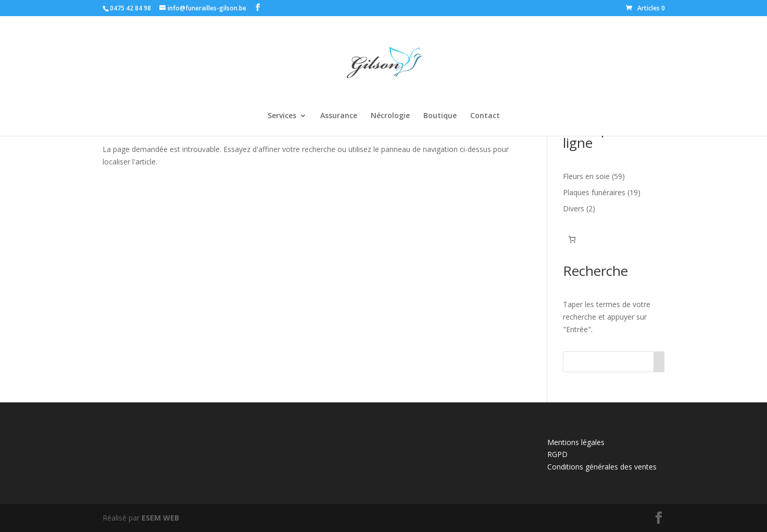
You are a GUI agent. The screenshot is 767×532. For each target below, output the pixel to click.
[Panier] (572, 239)
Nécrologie (390, 116)
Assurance (339, 116)
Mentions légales (576, 442)
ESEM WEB (160, 518)
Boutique (440, 116)
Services (282, 116)
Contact (485, 116)
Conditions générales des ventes (602, 467)
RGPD (557, 454)
